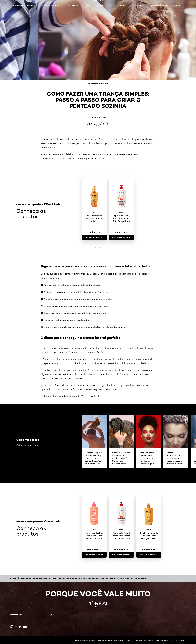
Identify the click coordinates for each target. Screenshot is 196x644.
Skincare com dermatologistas (165, 5)
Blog (87, 5)
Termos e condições (162, 640)
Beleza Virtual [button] (118, 5)
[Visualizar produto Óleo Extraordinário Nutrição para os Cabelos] (94, 238)
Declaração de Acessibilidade (85, 640)
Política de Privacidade (105, 640)
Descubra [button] (100, 5)
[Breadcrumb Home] (13, 578)
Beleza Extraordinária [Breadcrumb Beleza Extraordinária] (98, 84)
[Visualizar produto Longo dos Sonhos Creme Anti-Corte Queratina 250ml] (94, 555)
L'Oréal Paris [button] (138, 5)
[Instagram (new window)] (12, 627)
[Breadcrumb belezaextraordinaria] (34, 578)
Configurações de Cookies (123, 640)
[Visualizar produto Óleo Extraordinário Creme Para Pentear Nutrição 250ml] (149, 555)
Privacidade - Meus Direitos (144, 640)
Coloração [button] (73, 5)
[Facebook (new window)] (16, 627)
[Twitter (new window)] (20, 627)
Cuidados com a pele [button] (51, 5)
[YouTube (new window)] (25, 627)
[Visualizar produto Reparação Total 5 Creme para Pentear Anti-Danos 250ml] (121, 238)
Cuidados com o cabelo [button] (24, 5)
